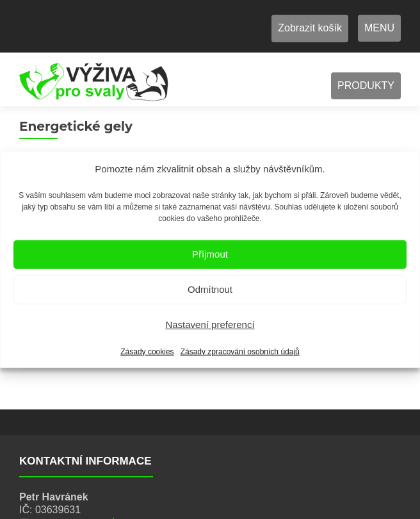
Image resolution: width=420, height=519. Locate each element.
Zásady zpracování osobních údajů (240, 351)
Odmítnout (210, 289)
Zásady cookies (147, 351)
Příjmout (210, 254)
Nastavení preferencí (210, 325)
